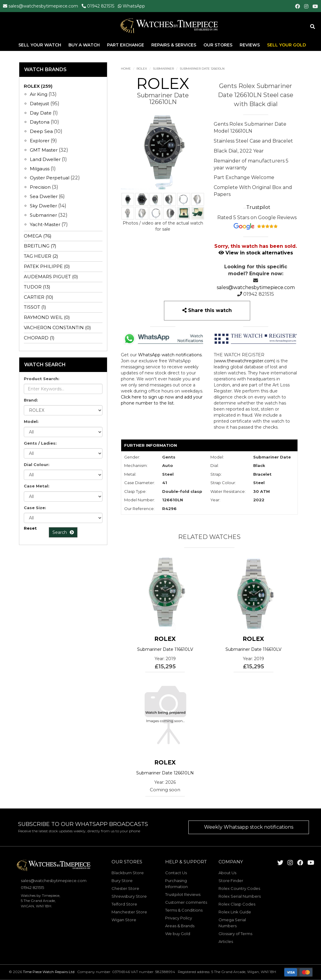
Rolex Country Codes (239, 888)
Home (126, 69)
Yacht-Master (45, 224)
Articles (226, 941)
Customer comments (186, 902)
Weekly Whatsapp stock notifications (249, 827)
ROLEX (142, 69)
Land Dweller (46, 159)
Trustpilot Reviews (183, 894)
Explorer (40, 141)
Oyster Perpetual (50, 178)
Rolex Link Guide (235, 912)
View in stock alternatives (256, 253)
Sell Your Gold (286, 45)
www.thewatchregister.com (245, 361)
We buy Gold (178, 934)
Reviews (250, 45)
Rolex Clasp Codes (237, 904)
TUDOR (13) (37, 287)
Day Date (41, 113)
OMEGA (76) (38, 236)
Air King (39, 94)
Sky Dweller (43, 206)
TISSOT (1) (35, 307)
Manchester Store (129, 912)
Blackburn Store (128, 873)
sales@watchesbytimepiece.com (43, 6)
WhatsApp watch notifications (170, 355)
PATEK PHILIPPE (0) (47, 266)
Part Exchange (126, 45)
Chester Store (125, 888)
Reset (30, 528)
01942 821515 (101, 6)
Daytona (40, 122)
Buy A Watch (85, 45)
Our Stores (218, 45)
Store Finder (231, 881)
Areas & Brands (180, 926)
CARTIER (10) (39, 297)
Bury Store (122, 881)
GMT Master (44, 150)
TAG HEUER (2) (41, 256)
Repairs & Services (174, 45)
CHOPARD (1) (39, 338)
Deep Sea (41, 131)
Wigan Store (124, 920)
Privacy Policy (179, 918)
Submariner (163, 69)
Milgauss (40, 169)
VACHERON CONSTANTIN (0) (57, 328)
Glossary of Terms (235, 934)
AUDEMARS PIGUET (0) (51, 277)
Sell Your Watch (40, 45)
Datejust (39, 104)
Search (63, 532)
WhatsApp (134, 6)
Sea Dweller (44, 196)
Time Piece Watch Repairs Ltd (49, 972)
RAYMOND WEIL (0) (47, 317)
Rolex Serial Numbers (240, 896)
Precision (40, 187)
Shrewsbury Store (129, 896)
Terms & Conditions (184, 910)
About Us (227, 873)
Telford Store (124, 904)
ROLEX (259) (38, 86)
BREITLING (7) (40, 246)
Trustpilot (258, 207)
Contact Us (176, 873)
